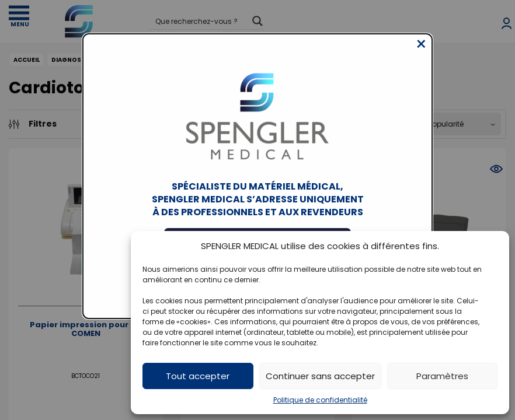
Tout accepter (198, 376)
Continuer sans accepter (320, 376)
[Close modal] (421, 53)
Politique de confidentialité (320, 400)
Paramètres (442, 376)
